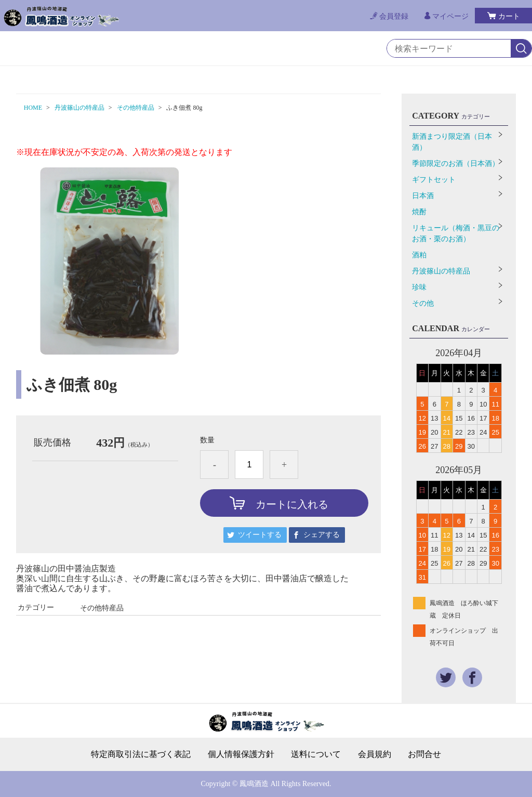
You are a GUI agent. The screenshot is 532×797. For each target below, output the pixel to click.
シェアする (322, 535)
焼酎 (419, 212)
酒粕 (419, 255)
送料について (316, 754)
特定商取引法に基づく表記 (141, 754)
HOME (33, 108)
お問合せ (424, 754)
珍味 (419, 287)
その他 (423, 303)
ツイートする (260, 535)
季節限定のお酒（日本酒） (456, 164)
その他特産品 (136, 108)
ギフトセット (434, 180)
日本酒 (423, 196)
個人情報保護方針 (241, 754)
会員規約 (375, 754)
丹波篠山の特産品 (79, 108)
